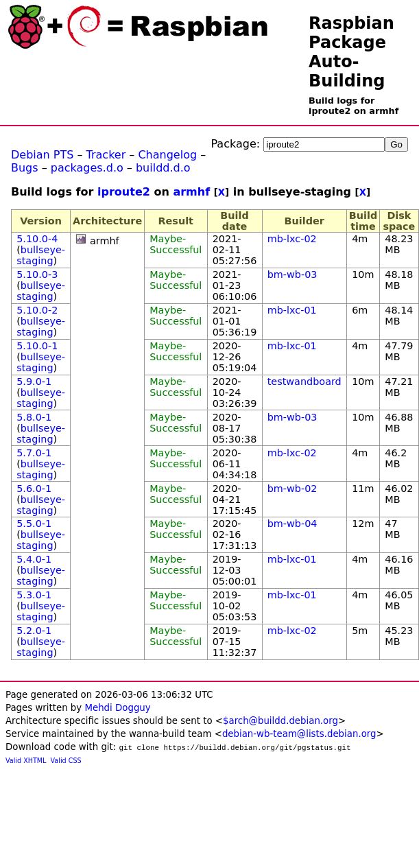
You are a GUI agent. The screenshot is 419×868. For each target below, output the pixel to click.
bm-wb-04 (292, 524)
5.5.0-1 (34, 524)
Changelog (167, 155)
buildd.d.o (163, 168)
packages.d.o (87, 168)
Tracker (106, 155)
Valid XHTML (26, 761)
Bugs (25, 168)
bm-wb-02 (292, 489)
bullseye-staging (41, 255)
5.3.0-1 (34, 595)
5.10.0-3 (37, 274)
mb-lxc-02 (292, 239)
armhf (191, 192)
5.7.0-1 (34, 453)
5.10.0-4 (37, 239)
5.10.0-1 (37, 346)
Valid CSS (66, 761)
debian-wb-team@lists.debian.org (299, 734)
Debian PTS (42, 155)
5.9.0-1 (34, 382)
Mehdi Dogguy (117, 708)
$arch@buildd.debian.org (280, 721)
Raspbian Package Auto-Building (351, 52)
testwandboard (304, 382)
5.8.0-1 (34, 417)
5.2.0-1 (34, 631)
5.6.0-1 (34, 489)
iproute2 (124, 192)
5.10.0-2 (37, 310)
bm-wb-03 (292, 274)
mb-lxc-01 (292, 310)
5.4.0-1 (34, 559)
